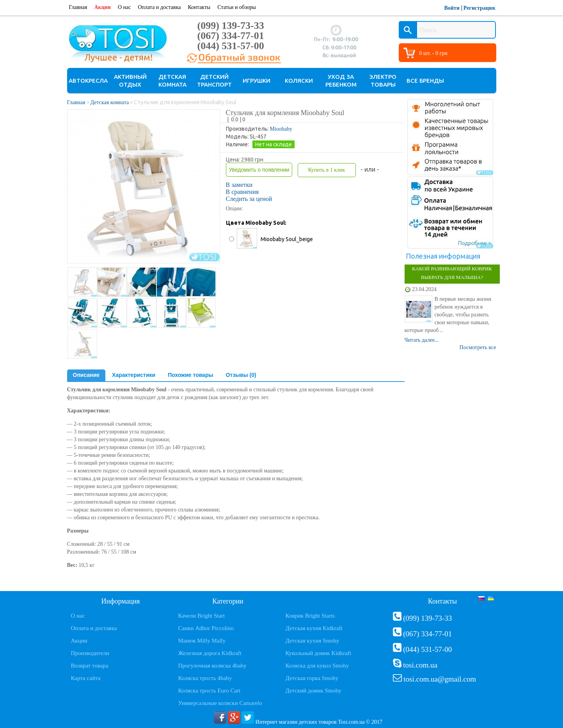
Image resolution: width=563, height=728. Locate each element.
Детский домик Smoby (313, 691)
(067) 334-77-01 (231, 36)
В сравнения (242, 192)
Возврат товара (90, 666)
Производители (90, 653)
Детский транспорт (214, 81)
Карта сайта (86, 678)
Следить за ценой (249, 199)
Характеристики (134, 375)
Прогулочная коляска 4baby (212, 666)
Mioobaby (281, 129)
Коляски (299, 81)
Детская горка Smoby (312, 678)
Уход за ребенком (341, 81)
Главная (78, 7)
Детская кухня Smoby (313, 641)
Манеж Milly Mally (202, 641)
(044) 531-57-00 (231, 46)
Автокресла (88, 81)
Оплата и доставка (159, 7)
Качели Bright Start (202, 616)
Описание (86, 375)
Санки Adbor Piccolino (206, 628)
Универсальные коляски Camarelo (220, 703)
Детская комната (172, 81)
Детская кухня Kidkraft (314, 628)
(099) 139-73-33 (231, 26)
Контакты (199, 7)
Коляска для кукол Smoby (317, 666)
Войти (452, 8)
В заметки (239, 185)
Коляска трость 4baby (205, 678)
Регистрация (479, 8)
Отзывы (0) (241, 375)
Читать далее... (422, 340)
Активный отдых (130, 81)
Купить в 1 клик (326, 170)
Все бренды (425, 81)
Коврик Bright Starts (310, 616)
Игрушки (257, 81)
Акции (103, 7)
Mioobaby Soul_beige (287, 239)
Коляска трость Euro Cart (210, 691)
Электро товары (383, 81)
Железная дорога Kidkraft (210, 653)
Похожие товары (190, 375)
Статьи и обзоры (237, 7)
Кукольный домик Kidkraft (319, 653)
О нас (124, 7)
